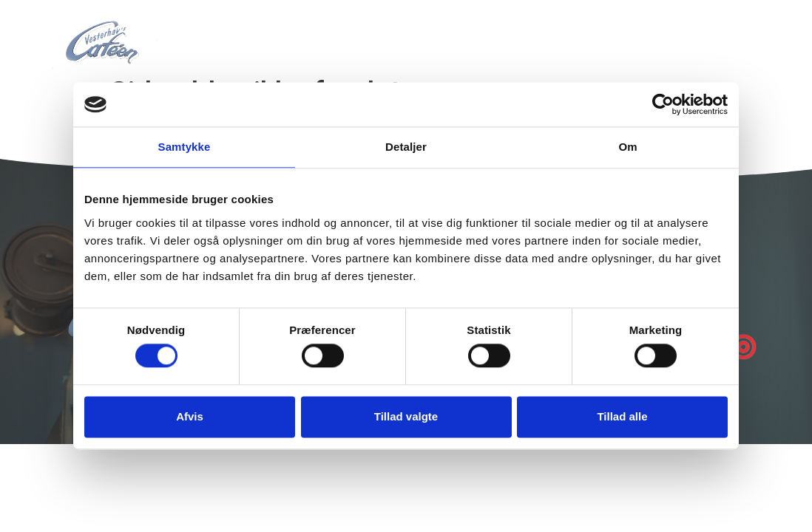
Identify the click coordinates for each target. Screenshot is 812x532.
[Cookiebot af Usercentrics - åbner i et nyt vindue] (663, 104)
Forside (315, 34)
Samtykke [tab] (185, 147)
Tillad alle (622, 416)
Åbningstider (574, 34)
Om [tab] (627, 147)
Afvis (190, 416)
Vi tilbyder (398, 34)
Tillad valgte (406, 416)
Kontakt (668, 34)
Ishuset (481, 34)
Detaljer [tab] (406, 147)
